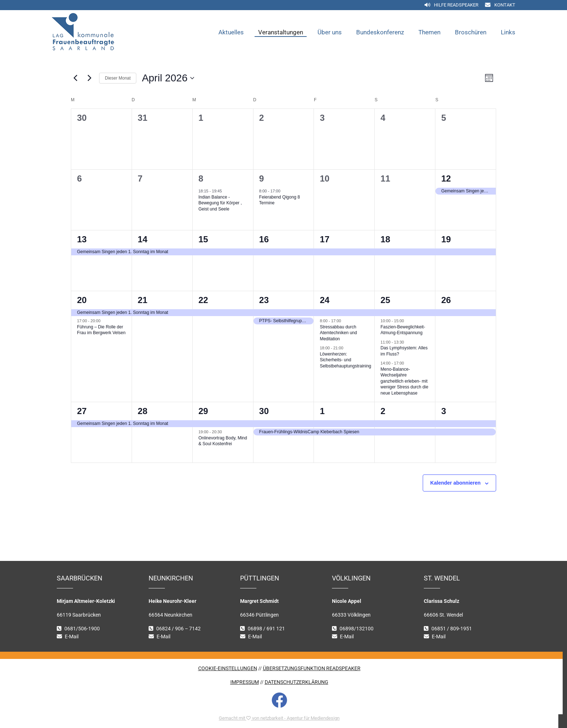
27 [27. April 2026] (82, 411)
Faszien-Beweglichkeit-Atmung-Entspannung (403, 330)
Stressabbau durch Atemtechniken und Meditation (338, 333)
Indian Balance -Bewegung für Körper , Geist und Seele (220, 203)
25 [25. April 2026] (385, 300)
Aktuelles (231, 32)
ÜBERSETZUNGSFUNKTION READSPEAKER (312, 669)
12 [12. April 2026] (446, 178)
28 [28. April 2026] (143, 411)
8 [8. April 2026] (201, 178)
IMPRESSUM (245, 682)
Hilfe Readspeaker (456, 5)
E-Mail (72, 637)
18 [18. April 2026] (385, 239)
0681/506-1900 (82, 629)
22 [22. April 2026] (203, 300)
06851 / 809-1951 (452, 629)
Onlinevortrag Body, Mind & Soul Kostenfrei (223, 441)
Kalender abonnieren (455, 483)
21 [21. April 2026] (143, 300)
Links (508, 32)
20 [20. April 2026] (82, 300)
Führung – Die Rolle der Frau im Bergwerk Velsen (101, 330)
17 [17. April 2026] (325, 239)
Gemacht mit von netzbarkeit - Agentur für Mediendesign (279, 718)
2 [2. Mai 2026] (383, 411)
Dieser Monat (118, 78)
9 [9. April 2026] (262, 178)
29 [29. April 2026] (203, 411)
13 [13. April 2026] (82, 239)
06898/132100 (357, 629)
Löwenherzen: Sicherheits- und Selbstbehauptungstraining (345, 360)
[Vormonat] (75, 78)
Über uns (330, 32)
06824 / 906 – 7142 (178, 629)
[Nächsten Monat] (89, 78)
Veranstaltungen (281, 32)
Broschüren (471, 32)
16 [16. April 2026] (264, 239)
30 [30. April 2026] (264, 411)
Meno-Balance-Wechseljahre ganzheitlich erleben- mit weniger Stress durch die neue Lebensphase (404, 381)
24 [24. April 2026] (325, 300)
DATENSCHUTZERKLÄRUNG (297, 682)
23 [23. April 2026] (264, 300)
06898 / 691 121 (266, 629)
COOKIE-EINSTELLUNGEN (228, 669)
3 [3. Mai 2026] (444, 411)
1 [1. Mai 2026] (322, 411)
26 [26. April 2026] (446, 300)
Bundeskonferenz (380, 32)
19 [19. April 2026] (446, 239)
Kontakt (505, 5)
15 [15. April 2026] (203, 239)
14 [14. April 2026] (143, 239)
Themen (429, 32)
